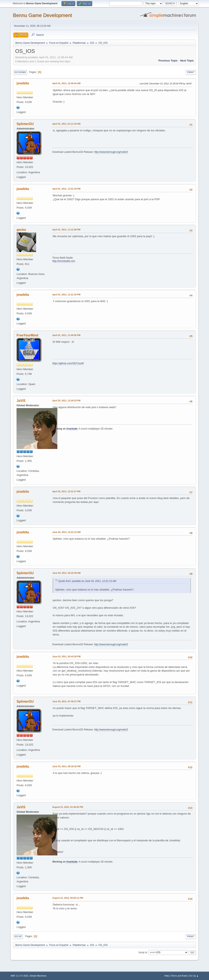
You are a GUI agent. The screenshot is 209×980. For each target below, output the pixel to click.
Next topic (187, 61)
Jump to (143, 952)
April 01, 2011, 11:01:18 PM (66, 189)
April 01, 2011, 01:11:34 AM (66, 124)
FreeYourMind (27, 335)
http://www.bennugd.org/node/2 (111, 152)
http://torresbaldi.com (64, 261)
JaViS (21, 401)
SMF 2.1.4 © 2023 (19, 976)
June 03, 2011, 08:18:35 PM (66, 766)
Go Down (20, 72)
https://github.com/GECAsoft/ (68, 363)
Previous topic (168, 61)
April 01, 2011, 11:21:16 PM (66, 295)
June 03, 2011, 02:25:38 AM (66, 573)
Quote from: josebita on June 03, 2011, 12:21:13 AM (87, 581)
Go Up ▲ (194, 976)
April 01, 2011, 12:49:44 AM (66, 83)
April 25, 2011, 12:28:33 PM (66, 401)
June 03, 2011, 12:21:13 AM (66, 532)
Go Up (18, 936)
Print (191, 72)
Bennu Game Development (42, 15)
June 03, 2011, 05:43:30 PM (66, 656)
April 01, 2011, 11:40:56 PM (66, 335)
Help (167, 976)
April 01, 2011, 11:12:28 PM (66, 230)
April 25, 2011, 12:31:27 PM (66, 491)
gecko (21, 230)
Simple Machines (38, 976)
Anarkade (72, 429)
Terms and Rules (179, 976)
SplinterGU (25, 124)
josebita (23, 83)
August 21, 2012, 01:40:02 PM (68, 807)
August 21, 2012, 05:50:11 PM (68, 898)
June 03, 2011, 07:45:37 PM (66, 701)
